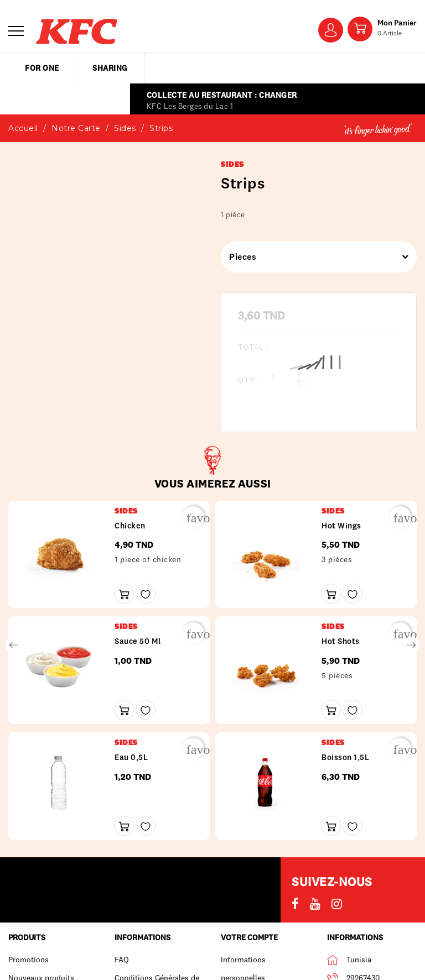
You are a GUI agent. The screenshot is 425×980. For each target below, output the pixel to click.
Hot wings (341, 526)
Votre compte (249, 937)
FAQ (122, 960)
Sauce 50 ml (138, 641)
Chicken (130, 526)
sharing (110, 68)
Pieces (315, 257)
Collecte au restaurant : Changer (222, 95)
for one (42, 68)
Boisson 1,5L (345, 757)
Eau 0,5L (131, 757)
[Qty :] (280, 378)
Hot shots (341, 641)
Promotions (28, 960)
